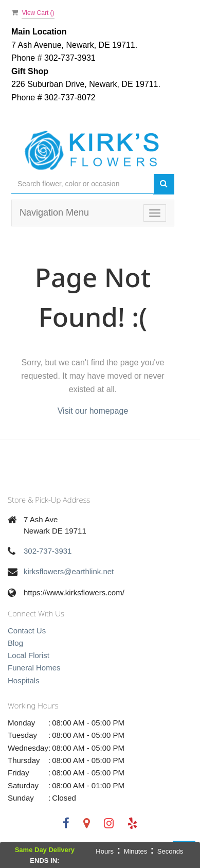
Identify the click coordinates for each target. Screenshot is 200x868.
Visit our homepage (93, 411)
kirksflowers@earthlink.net (69, 571)
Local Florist (29, 655)
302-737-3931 (48, 551)
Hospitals (24, 680)
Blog (15, 643)
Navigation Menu (54, 212)
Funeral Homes (34, 668)
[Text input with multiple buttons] (83, 184)
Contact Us (27, 631)
